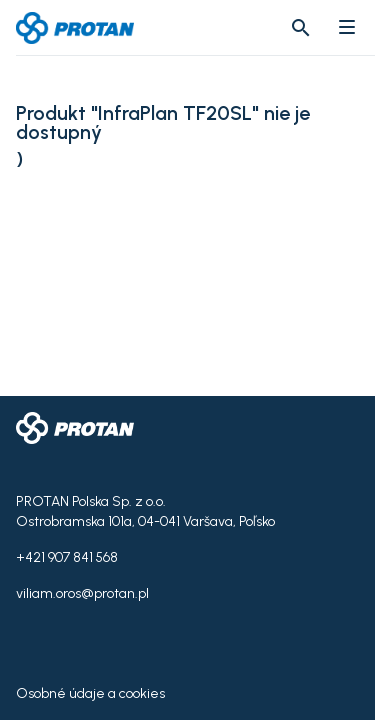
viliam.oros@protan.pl (82, 593)
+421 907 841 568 (67, 557)
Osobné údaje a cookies (90, 693)
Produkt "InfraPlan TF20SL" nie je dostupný (163, 123)
